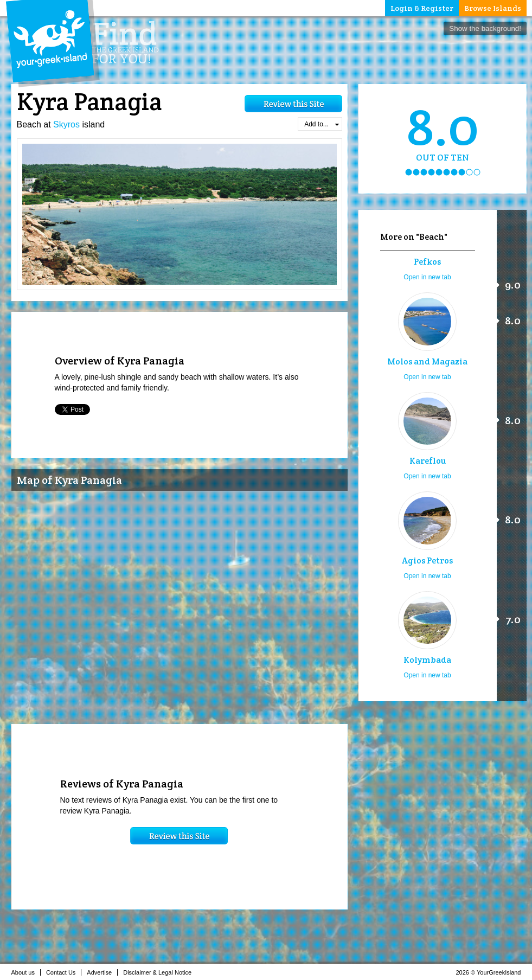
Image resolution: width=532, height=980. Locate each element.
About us (26, 972)
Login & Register (422, 8)
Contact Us (64, 972)
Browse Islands (493, 8)
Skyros (66, 124)
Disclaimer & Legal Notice (160, 972)
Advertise (102, 972)
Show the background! (485, 28)
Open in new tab (427, 277)
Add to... (321, 124)
